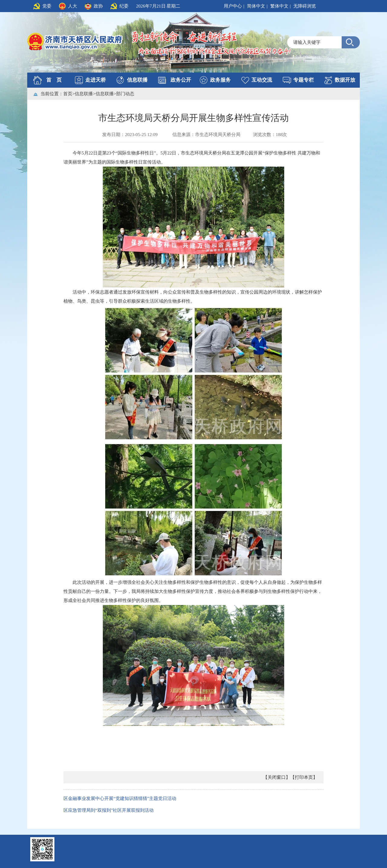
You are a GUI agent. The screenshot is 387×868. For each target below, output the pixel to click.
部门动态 (125, 94)
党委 (47, 6)
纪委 (124, 6)
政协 (98, 6)
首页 (68, 94)
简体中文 (256, 6)
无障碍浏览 (305, 6)
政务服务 (220, 80)
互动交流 (262, 80)
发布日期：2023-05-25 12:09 (130, 135)
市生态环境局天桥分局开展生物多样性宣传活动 (193, 118)
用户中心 (233, 6)
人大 (73, 6)
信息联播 (137, 80)
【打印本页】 (304, 777)
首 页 (54, 80)
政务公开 (181, 80)
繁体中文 (279, 6)
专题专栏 (304, 80)
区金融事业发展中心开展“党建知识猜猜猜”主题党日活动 (120, 798)
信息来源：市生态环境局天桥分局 (206, 135)
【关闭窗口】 (277, 777)
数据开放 (345, 80)
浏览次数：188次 (270, 135)
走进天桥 (96, 80)
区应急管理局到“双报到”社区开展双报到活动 (109, 810)
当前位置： (52, 94)
